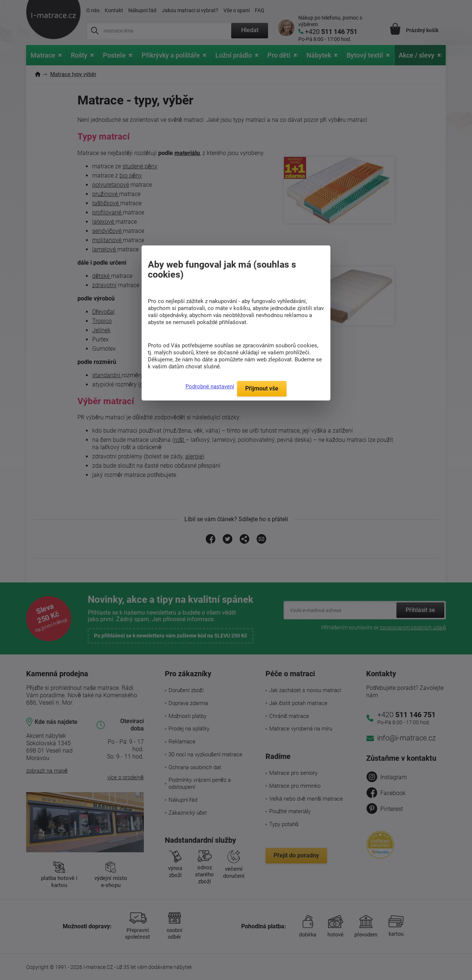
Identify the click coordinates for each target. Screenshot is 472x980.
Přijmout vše (262, 388)
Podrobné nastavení (210, 386)
